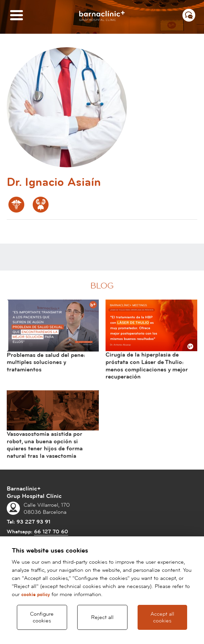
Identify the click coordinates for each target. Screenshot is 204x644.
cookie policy (36, 595)
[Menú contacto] (189, 15)
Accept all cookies (162, 617)
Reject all (102, 617)
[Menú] (17, 16)
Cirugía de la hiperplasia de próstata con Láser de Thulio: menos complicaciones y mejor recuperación (147, 366)
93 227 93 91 (33, 522)
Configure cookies (42, 617)
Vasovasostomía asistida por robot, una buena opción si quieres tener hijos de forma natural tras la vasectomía (45, 445)
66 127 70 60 (51, 532)
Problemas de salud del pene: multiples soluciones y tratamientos (46, 362)
